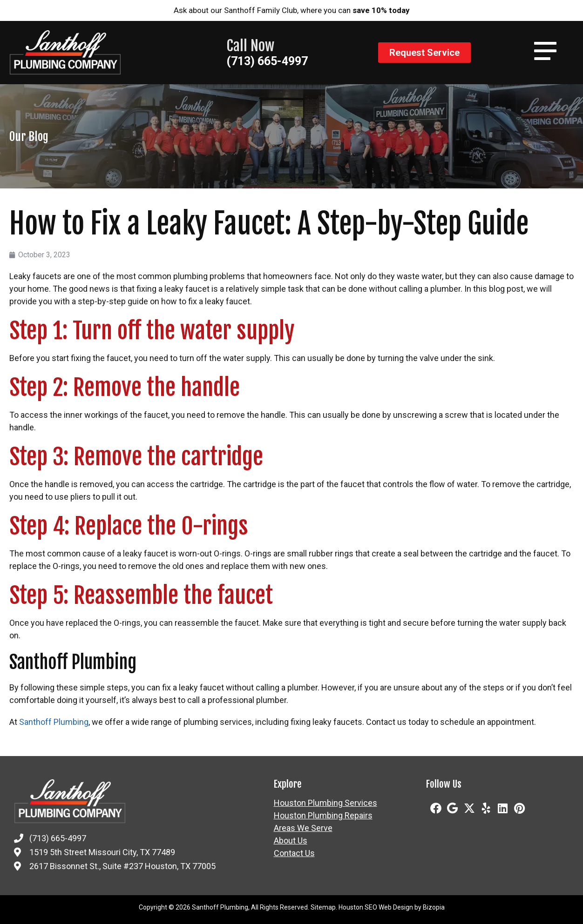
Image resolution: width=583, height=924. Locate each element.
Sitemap (323, 907)
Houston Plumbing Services (325, 803)
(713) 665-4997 (267, 61)
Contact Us (294, 853)
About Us (291, 841)
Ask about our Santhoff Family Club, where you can (292, 10)
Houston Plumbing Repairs (323, 816)
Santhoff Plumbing (54, 722)
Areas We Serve (303, 828)
